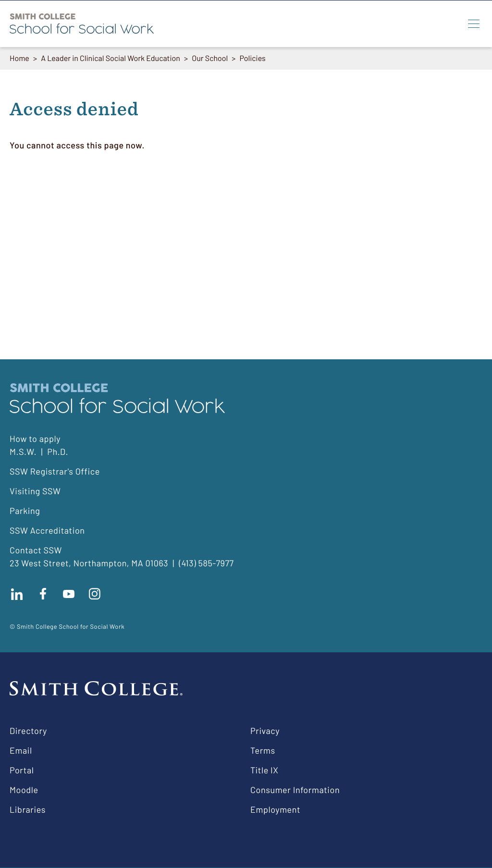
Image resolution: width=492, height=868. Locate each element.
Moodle (24, 790)
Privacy (265, 731)
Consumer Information (295, 790)
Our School (210, 58)
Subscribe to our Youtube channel (69, 594)
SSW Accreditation (47, 530)
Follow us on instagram (95, 594)
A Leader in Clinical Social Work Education (111, 58)
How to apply (35, 439)
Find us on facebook (43, 594)
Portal (22, 770)
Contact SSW (36, 550)
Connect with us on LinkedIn (17, 594)
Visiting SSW (35, 491)
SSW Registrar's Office (55, 471)
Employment (275, 809)
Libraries (28, 809)
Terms (263, 750)
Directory (28, 731)
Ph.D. (58, 452)
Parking (25, 511)
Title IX (264, 770)
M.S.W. (23, 452)
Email (21, 750)
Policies (253, 58)
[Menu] (474, 24)
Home (19, 58)
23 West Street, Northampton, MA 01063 (89, 563)
